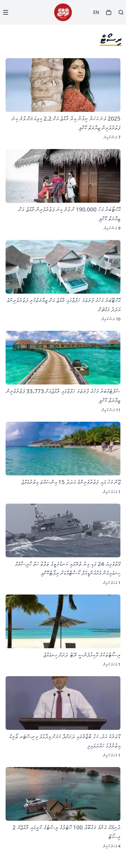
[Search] (121, 12)
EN (96, 12)
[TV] (109, 12)
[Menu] (6, 12)
